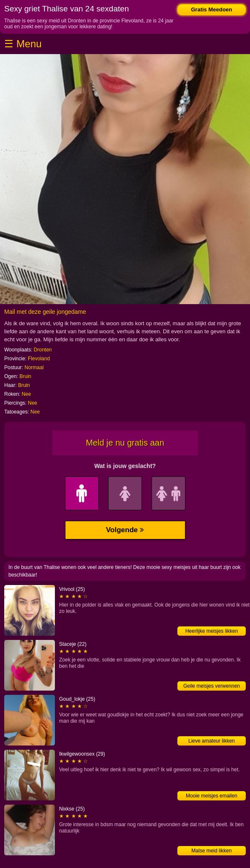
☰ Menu (23, 44)
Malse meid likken (211, 851)
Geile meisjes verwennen (212, 686)
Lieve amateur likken (212, 741)
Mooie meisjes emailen (212, 796)
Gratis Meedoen (212, 10)
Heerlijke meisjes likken (212, 631)
